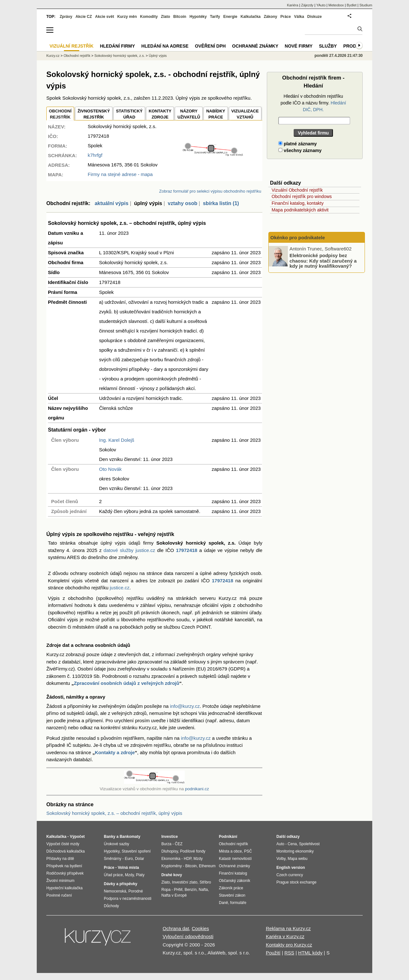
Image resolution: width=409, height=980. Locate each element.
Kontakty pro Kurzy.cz (289, 945)
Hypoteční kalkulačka (64, 888)
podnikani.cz (197, 789)
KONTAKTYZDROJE (160, 114)
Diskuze (315, 17)
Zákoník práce (231, 888)
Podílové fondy (193, 851)
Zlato (166, 17)
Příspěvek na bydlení (64, 866)
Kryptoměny (172, 866)
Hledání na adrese (165, 46)
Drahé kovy (172, 875)
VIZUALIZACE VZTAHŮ (245, 114)
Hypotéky (198, 17)
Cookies (200, 928)
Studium (366, 5)
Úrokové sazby (116, 844)
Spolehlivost (309, 844)
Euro (129, 859)
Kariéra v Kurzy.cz (285, 936)
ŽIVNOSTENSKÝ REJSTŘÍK (94, 114)
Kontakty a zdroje (115, 752)
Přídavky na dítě (60, 859)
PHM (178, 890)
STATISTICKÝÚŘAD (129, 114)
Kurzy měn (127, 17)
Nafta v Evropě (174, 895)
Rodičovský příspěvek (65, 873)
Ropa (166, 890)
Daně (224, 903)
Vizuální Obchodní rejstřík (297, 190)
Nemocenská (115, 891)
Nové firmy (299, 46)
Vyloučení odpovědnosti (188, 936)
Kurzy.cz (53, 56)
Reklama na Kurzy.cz (288, 928)
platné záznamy (297, 144)
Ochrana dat (176, 928)
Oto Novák (110, 469)
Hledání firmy (118, 46)
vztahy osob (182, 203)
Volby (281, 859)
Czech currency (290, 875)
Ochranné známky (255, 46)
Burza (166, 844)
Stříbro (205, 882)
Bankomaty (130, 837)
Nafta (203, 890)
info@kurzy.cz (185, 706)
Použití (273, 953)
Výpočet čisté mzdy (63, 844)
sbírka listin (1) (221, 203)
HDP (188, 859)
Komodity (149, 17)
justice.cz (120, 588)
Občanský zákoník (235, 881)
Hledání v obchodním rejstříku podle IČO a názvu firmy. (313, 103)
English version (291, 868)
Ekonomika (171, 859)
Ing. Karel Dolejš (117, 440)
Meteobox (336, 5)
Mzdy (129, 875)
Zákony (270, 17)
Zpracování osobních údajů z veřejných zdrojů (127, 683)
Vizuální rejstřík (72, 46)
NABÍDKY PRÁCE (216, 114)
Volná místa (128, 868)
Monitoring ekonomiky (295, 851)
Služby (328, 46)
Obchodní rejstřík (77, 56)
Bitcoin (180, 17)
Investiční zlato (185, 882)
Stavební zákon (232, 895)
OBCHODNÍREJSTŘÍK (60, 114)
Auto (280, 844)
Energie (230, 17)
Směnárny (113, 859)
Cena (292, 844)
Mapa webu (297, 859)
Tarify (215, 17)
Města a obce (230, 851)
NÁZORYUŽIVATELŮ (189, 114)
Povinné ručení (59, 895)
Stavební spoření (136, 851)
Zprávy (66, 17)
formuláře (238, 903)
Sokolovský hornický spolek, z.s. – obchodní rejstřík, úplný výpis (114, 813)
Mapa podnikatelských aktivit (300, 210)
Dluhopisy (170, 851)
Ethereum (207, 866)
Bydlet (352, 5)
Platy (140, 875)
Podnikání (228, 837)
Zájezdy (307, 5)
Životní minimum (60, 881)
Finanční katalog (233, 873)
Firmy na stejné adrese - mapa (120, 174)
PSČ (248, 851)
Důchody (111, 906)
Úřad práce (113, 875)
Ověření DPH (210, 46)
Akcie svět (105, 17)
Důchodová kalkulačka (66, 851)
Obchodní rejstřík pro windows (302, 196)
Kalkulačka (251, 17)
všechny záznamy (300, 150)
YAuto (321, 5)
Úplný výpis (158, 56)
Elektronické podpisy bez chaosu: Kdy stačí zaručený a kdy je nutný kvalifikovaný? (323, 261)
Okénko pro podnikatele (298, 237)
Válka (299, 17)
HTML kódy (310, 953)
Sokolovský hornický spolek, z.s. (120, 56)
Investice (170, 837)
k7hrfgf (95, 155)
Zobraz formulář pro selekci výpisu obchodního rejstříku (210, 191)
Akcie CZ (84, 17)
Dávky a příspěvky (121, 884)
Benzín (191, 890)
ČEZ (179, 844)
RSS (289, 953)
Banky (110, 837)
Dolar (139, 859)
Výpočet (77, 837)
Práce (286, 17)
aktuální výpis (112, 203)
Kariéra (293, 5)
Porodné (136, 891)
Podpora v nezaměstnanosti (128, 899)
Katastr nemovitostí (235, 859)
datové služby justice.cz (129, 550)
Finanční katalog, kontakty (298, 203)
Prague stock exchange (296, 882)
